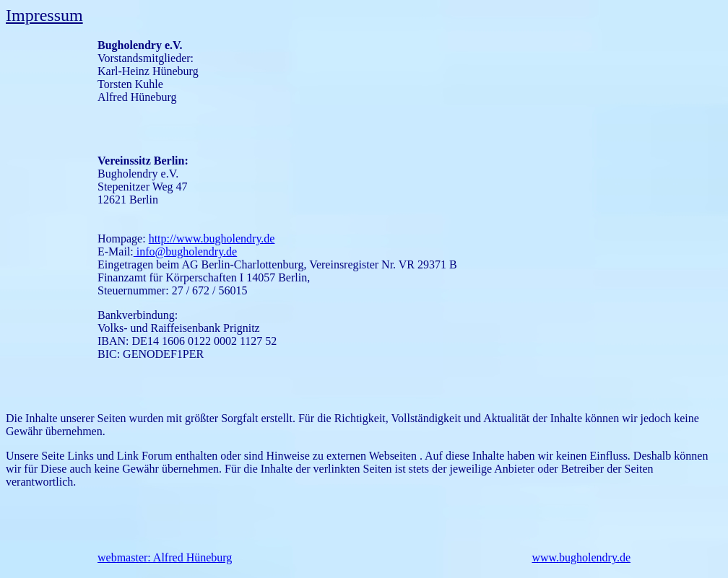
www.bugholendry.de (581, 557)
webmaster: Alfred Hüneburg (165, 557)
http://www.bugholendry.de (212, 238)
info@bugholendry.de (185, 251)
